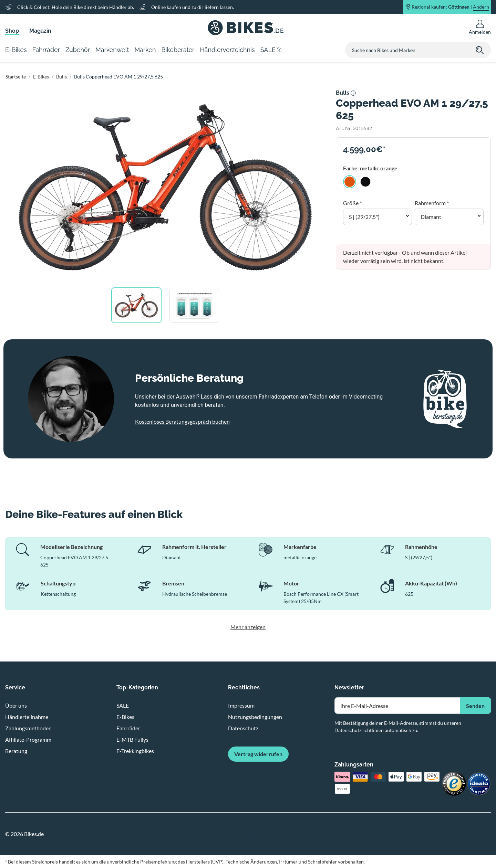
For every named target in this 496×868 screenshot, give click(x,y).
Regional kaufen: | (450, 7)
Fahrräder (128, 728)
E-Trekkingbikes (135, 751)
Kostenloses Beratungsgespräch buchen (182, 421)
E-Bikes (41, 77)
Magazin (40, 31)
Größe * (352, 203)
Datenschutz (243, 728)
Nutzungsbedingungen (255, 717)
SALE (123, 705)
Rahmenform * (432, 203)
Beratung (16, 751)
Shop (12, 31)
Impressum (241, 705)
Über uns (16, 705)
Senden (475, 706)
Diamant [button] (431, 217)
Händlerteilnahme (27, 717)
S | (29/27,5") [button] (364, 217)
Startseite (16, 77)
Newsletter (349, 687)
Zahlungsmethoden (28, 728)
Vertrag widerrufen (258, 754)
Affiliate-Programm (28, 739)
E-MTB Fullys (132, 739)
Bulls (61, 77)
